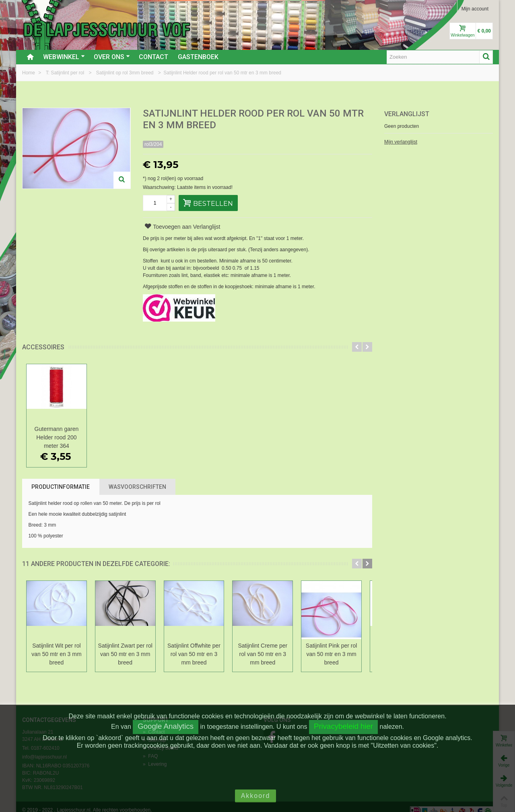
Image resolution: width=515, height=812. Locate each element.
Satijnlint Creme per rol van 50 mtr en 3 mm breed (267, 654)
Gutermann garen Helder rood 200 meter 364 (57, 437)
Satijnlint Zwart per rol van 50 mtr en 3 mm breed (127, 654)
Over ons (112, 57)
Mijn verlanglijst (401, 142)
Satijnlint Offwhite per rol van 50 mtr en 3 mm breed (197, 654)
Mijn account (475, 9)
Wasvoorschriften (137, 487)
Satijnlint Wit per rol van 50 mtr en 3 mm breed (57, 654)
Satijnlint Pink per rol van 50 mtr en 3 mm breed (337, 654)
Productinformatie (61, 487)
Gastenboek (198, 57)
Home (29, 73)
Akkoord (256, 796)
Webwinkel (64, 57)
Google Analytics (166, 726)
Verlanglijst (407, 114)
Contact (153, 57)
